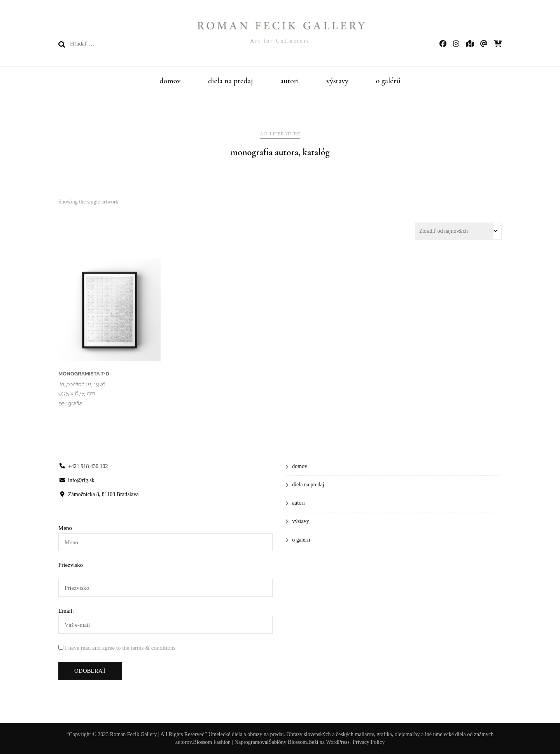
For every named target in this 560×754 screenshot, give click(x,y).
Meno (65, 528)
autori (290, 81)
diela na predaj (230, 81)
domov (170, 81)
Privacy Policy (369, 742)
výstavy (337, 81)
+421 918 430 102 (88, 466)
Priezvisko (71, 565)
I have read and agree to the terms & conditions (120, 648)
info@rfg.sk (81, 480)
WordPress (338, 742)
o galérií (388, 81)
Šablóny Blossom (288, 742)
